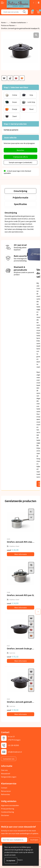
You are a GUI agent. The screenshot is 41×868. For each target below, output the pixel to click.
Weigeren (20, 860)
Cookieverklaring (7, 812)
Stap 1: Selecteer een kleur (16, 87)
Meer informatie (21, 554)
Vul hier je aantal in (11, 130)
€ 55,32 (13, 657)
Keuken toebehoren (18, 22)
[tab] (20, 191)
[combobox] (11, 12)
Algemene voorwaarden (10, 805)
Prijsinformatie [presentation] (20, 198)
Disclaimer (5, 815)
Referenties (6, 794)
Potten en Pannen (8, 25)
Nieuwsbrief (6, 774)
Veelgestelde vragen (9, 777)
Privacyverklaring (8, 809)
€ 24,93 (13, 603)
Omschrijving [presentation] (20, 191)
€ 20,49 (13, 550)
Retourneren (6, 791)
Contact (4, 788)
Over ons (4, 770)
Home (3, 22)
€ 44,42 (13, 710)
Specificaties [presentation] (20, 204)
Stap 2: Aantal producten (15, 124)
